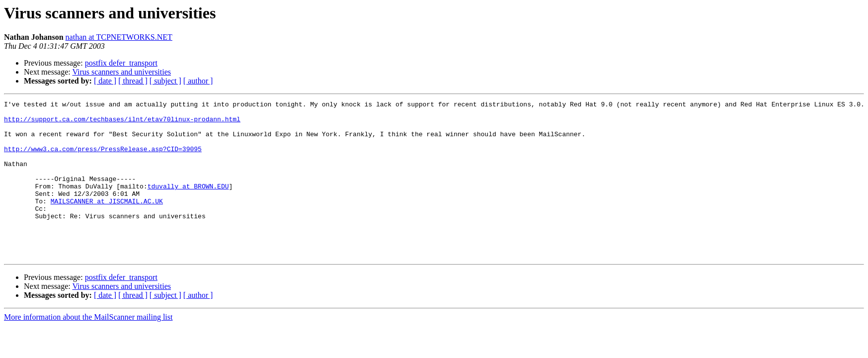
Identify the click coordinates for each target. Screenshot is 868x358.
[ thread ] (133, 81)
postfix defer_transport (121, 63)
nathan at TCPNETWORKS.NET (119, 37)
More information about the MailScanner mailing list (88, 348)
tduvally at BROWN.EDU (188, 204)
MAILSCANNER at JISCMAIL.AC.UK (107, 222)
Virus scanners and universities (121, 72)
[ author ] (198, 81)
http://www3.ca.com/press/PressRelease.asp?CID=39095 (103, 159)
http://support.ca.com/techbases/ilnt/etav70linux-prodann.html (122, 123)
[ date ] (105, 81)
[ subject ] (165, 81)
